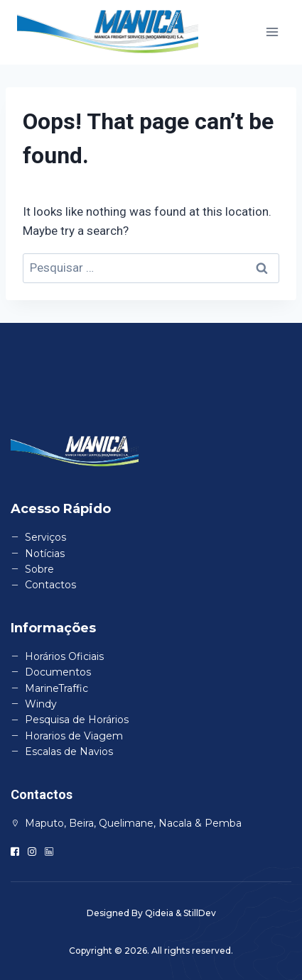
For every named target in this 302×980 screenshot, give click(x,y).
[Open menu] (272, 32)
